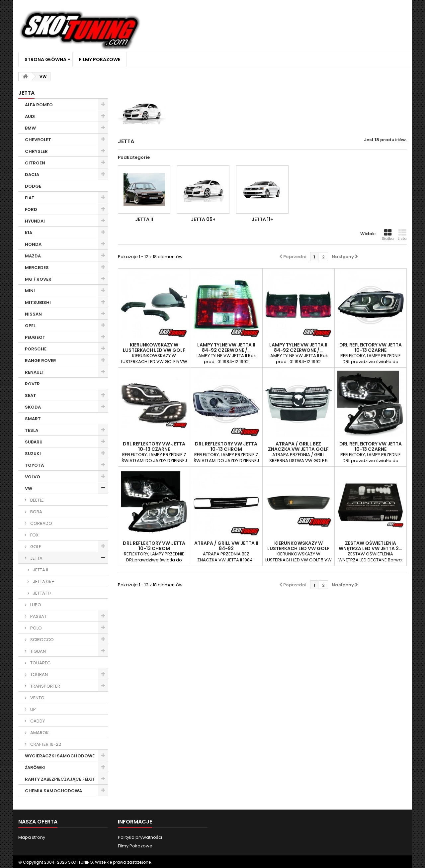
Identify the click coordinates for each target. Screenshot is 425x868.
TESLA (32, 430)
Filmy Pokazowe (99, 59)
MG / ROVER (38, 279)
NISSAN (33, 314)
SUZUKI (33, 454)
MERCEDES (37, 268)
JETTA (36, 558)
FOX (34, 535)
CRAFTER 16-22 (45, 744)
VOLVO (33, 477)
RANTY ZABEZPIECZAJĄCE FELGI (59, 779)
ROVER (32, 384)
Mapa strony (32, 837)
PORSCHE (36, 349)
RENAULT (35, 372)
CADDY (37, 721)
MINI (30, 291)
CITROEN (35, 163)
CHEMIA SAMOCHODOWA (53, 791)
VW (29, 488)
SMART (33, 419)
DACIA (32, 175)
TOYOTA (34, 465)
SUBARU (34, 442)
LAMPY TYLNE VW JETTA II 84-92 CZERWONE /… (226, 347)
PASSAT (38, 616)
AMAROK (39, 733)
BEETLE (37, 500)
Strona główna (45, 59)
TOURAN (39, 675)
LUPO (35, 605)
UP (33, 709)
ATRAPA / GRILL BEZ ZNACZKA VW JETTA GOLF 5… (298, 449)
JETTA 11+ (42, 593)
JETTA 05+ (43, 581)
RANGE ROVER (41, 361)
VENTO (37, 698)
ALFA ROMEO (39, 105)
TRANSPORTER (45, 686)
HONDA (33, 244)
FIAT (30, 198)
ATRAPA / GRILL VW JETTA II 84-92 (226, 546)
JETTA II (40, 570)
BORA (36, 512)
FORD (31, 209)
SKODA (33, 407)
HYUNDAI (35, 221)
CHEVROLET (38, 140)
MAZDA (33, 256)
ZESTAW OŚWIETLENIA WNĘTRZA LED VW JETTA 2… (370, 546)
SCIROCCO (42, 640)
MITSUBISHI (38, 302)
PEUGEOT (35, 337)
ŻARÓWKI (35, 768)
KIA (29, 233)
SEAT (31, 395)
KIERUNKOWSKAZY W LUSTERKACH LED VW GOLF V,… (154, 350)
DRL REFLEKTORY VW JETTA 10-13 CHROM (226, 446)
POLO (36, 628)
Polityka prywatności (140, 837)
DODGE (33, 186)
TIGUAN (38, 651)
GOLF (35, 547)
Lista (402, 235)
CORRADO (41, 523)
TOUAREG (40, 663)
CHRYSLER (36, 151)
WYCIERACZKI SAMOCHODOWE (60, 756)
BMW (30, 128)
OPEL (30, 326)
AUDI (30, 116)
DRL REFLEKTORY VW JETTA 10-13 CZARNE (371, 347)
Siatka (388, 235)
